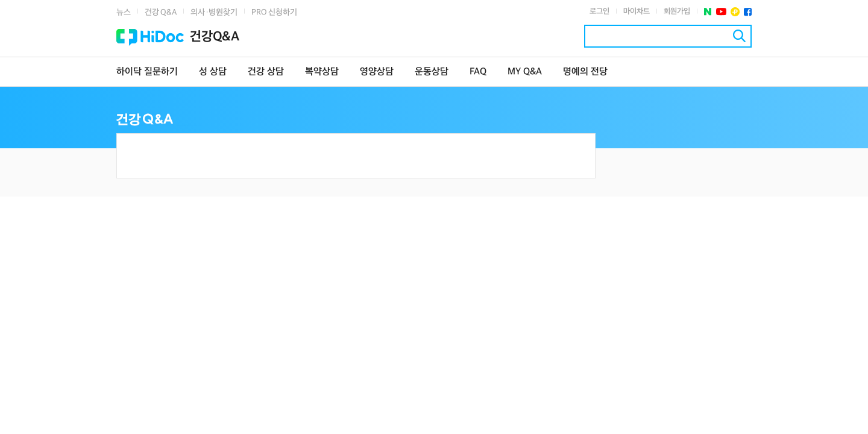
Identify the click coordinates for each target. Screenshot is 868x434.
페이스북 (748, 12)
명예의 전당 (585, 72)
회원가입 (677, 11)
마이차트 (637, 11)
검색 (739, 36)
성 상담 (213, 72)
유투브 (721, 12)
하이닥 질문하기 (147, 72)
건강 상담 (266, 72)
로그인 (599, 11)
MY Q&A (525, 72)
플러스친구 (735, 12)
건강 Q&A (161, 12)
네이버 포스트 (708, 12)
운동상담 (432, 72)
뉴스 (124, 12)
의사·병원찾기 (214, 12)
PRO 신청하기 (274, 12)
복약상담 (322, 72)
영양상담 (377, 72)
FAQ (478, 72)
